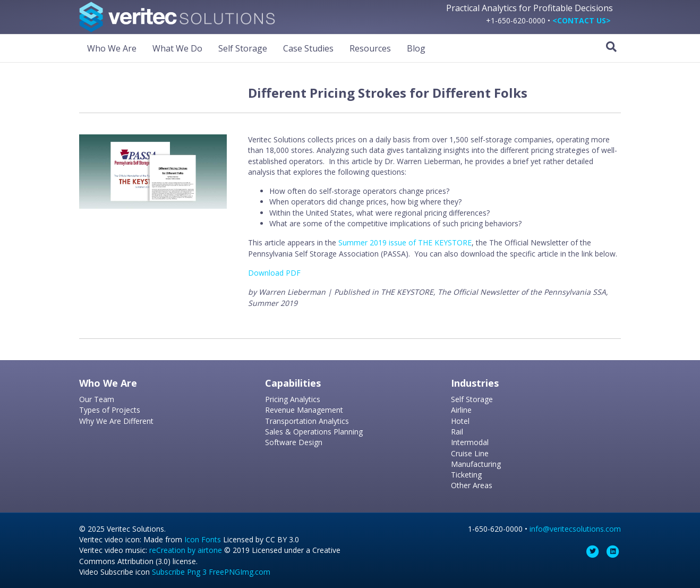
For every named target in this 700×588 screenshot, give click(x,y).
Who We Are (112, 48)
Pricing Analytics (293, 399)
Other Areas (472, 485)
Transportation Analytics (307, 421)
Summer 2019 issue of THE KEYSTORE (405, 242)
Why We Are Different (116, 421)
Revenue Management (304, 410)
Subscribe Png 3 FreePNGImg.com (211, 572)
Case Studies (308, 48)
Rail (457, 432)
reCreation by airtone (186, 550)
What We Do (177, 48)
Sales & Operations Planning (314, 432)
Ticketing (466, 475)
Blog (416, 48)
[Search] (611, 47)
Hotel (460, 421)
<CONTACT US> (582, 20)
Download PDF (274, 273)
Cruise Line (470, 453)
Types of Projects (110, 410)
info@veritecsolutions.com (575, 529)
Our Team (97, 399)
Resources (370, 48)
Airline (461, 410)
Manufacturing (476, 464)
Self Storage (243, 48)
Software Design (294, 442)
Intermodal (470, 442)
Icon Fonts (203, 539)
